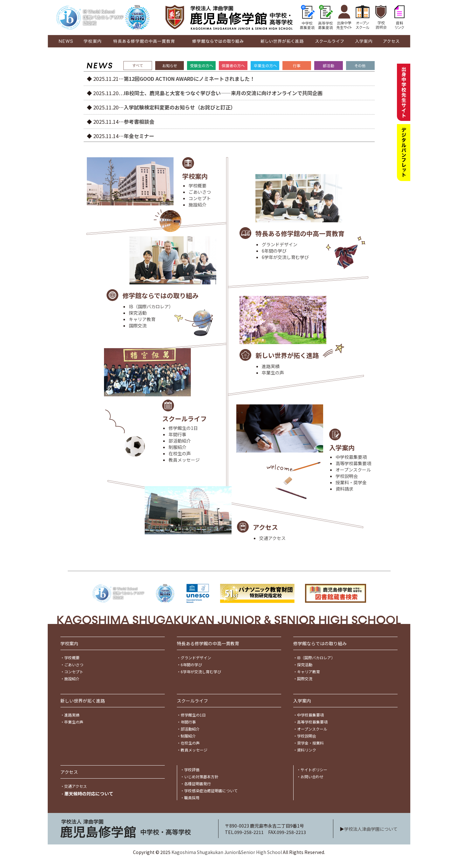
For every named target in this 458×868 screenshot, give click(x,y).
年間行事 (177, 434)
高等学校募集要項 (353, 463)
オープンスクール (353, 470)
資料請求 (344, 489)
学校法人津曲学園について (371, 829)
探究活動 (138, 313)
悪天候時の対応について (89, 794)
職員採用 (192, 798)
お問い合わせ (312, 777)
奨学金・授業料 (310, 743)
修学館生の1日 (183, 428)
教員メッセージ (184, 460)
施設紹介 (198, 205)
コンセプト (200, 198)
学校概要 (198, 185)
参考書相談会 (139, 122)
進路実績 (271, 366)
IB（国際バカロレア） (151, 306)
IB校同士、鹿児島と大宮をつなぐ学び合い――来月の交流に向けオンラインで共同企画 (223, 93)
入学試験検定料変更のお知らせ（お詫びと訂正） (180, 107)
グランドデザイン (280, 244)
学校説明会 (347, 476)
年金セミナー (139, 136)
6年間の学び (274, 251)
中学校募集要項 (351, 457)
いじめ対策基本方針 (201, 777)
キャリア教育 (142, 319)
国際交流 (138, 325)
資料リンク (307, 750)
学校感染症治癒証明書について (211, 791)
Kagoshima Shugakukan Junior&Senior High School (227, 852)
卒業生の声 (273, 373)
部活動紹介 (180, 441)
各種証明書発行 (198, 784)
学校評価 (192, 770)
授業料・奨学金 (351, 482)
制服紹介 (177, 447)
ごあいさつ (200, 192)
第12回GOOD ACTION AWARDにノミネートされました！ (189, 79)
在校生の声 (180, 453)
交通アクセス (272, 538)
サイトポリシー (314, 770)
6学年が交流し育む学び (285, 257)
